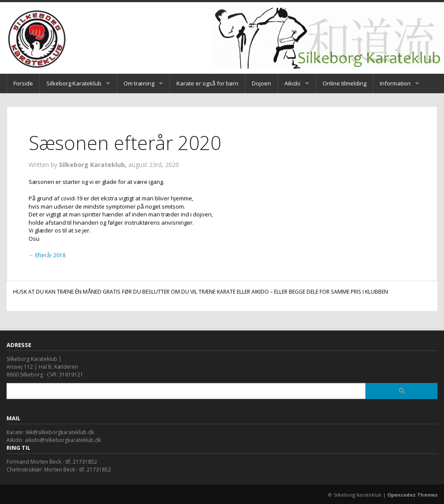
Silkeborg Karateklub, (94, 165)
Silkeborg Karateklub (74, 83)
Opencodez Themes (412, 495)
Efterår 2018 (47, 255)
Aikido (292, 83)
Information (395, 83)
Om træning (139, 83)
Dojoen (261, 83)
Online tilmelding (344, 83)
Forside (23, 83)
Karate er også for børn (207, 83)
